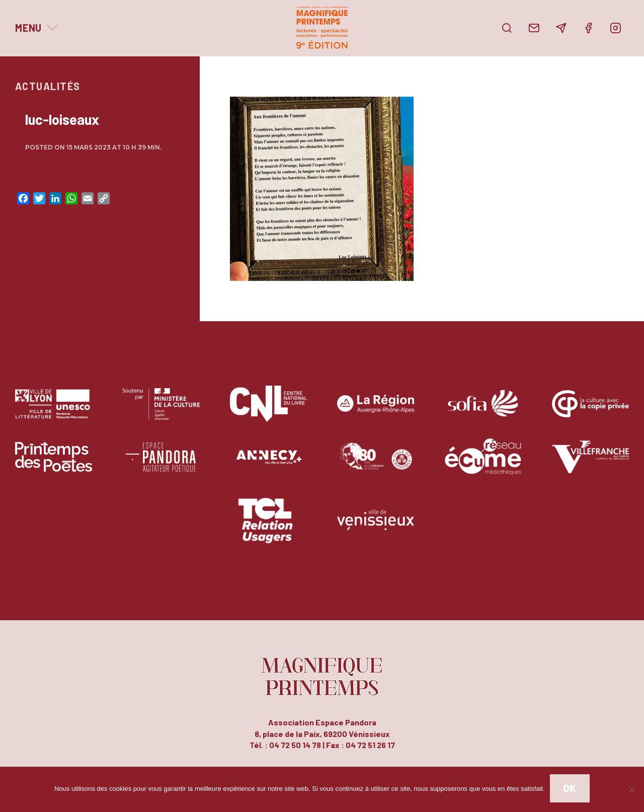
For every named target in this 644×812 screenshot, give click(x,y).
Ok (570, 788)
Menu (28, 28)
